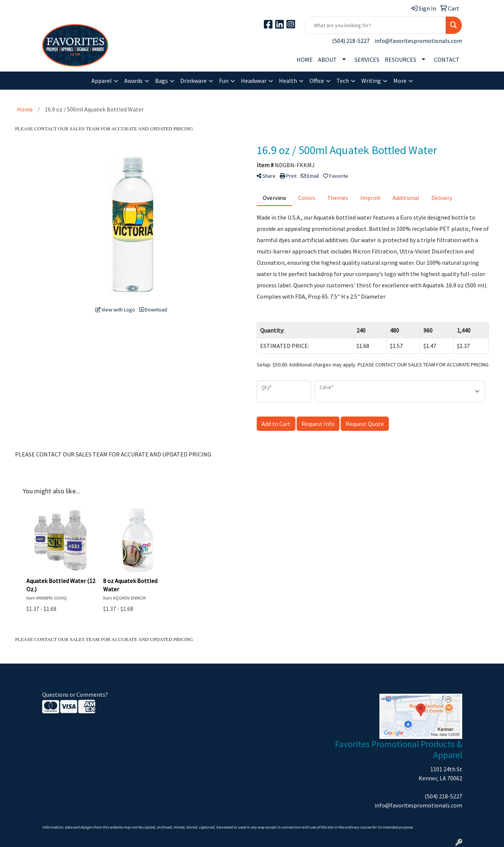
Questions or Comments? (75, 694)
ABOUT (327, 60)
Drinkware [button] (193, 81)
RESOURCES (400, 60)
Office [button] (317, 81)
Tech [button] (343, 81)
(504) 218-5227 (351, 41)
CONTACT (447, 60)
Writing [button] (371, 81)
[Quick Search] (375, 25)
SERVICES (367, 60)
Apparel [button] (102, 81)
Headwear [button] (254, 81)
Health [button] (288, 81)
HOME (305, 60)
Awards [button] (133, 81)
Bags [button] (161, 81)
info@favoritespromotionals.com (418, 41)
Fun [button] (224, 81)
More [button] (400, 81)
